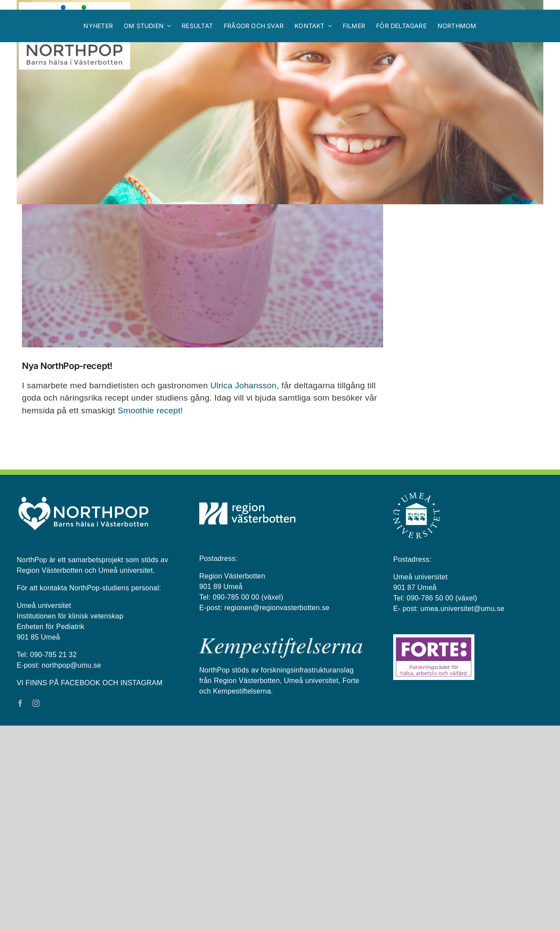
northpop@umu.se (71, 869)
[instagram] (36, 907)
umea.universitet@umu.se (463, 812)
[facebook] (20, 907)
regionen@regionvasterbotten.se (277, 811)
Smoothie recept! (150, 614)
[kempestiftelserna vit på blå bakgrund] (281, 845)
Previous (337, 275)
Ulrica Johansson (243, 589)
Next (368, 275)
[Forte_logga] (434, 841)
